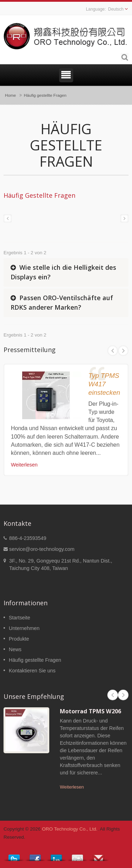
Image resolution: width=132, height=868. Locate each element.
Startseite (20, 618)
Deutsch (116, 9)
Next (123, 351)
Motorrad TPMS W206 (90, 711)
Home (10, 95)
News (15, 649)
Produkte (19, 639)
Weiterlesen (24, 465)
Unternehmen (24, 628)
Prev (113, 351)
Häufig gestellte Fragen (45, 95)
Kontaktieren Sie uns (32, 671)
